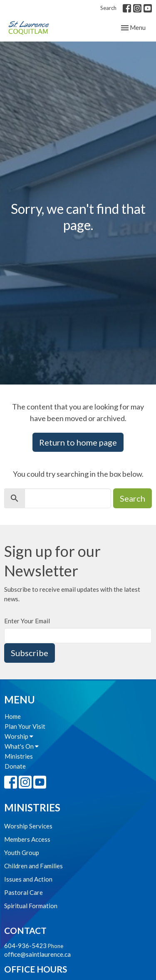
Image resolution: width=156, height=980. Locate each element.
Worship (19, 736)
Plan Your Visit (25, 726)
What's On (22, 746)
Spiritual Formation (31, 906)
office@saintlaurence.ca (37, 954)
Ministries (19, 756)
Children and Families (33, 866)
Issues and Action (28, 879)
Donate (15, 766)
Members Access (27, 839)
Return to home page (78, 442)
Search (108, 8)
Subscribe (30, 653)
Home (13, 716)
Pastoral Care (24, 892)
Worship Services (28, 826)
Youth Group (22, 853)
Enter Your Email (27, 621)
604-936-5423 (25, 946)
